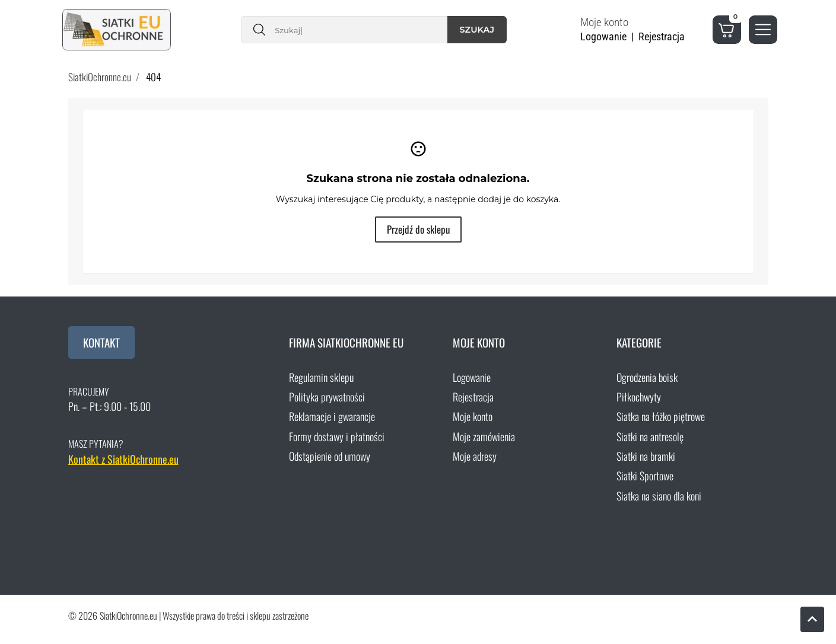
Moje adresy (475, 456)
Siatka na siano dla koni (659, 496)
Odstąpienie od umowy (330, 456)
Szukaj (477, 30)
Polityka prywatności (327, 397)
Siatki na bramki (646, 456)
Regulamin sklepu (321, 377)
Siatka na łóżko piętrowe (661, 416)
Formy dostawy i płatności (337, 436)
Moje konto (473, 416)
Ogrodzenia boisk (647, 377)
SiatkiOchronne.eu (100, 77)
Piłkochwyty (639, 397)
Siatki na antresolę (650, 436)
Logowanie (472, 377)
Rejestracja (473, 397)
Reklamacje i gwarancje (332, 416)
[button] (640, 30)
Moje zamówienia (484, 436)
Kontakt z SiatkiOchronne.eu (123, 459)
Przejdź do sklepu (418, 229)
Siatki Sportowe (645, 476)
